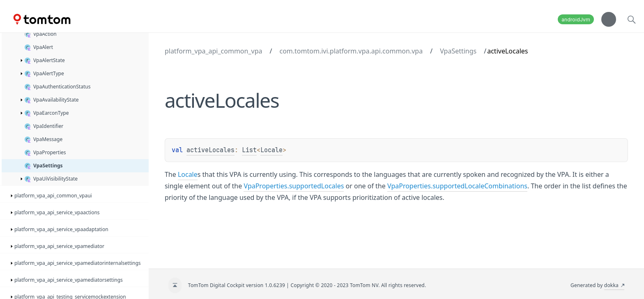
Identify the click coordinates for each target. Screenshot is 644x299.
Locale (271, 150)
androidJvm (576, 20)
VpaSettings (458, 51)
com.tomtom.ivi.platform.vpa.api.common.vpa (351, 51)
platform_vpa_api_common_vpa (214, 51)
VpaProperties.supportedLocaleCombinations (457, 186)
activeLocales (210, 150)
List (249, 150)
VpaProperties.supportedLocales (294, 186)
